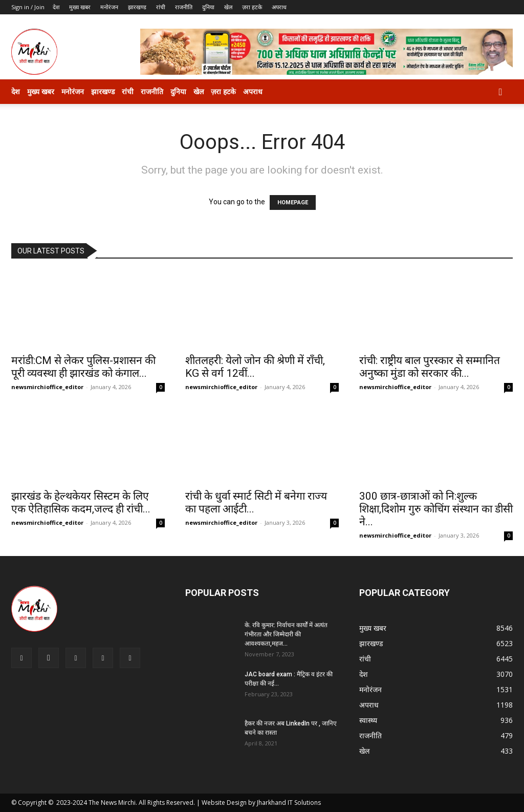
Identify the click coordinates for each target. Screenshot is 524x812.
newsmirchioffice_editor (47, 387)
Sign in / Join (28, 7)
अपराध (279, 7)
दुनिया (208, 7)
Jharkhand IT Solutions (289, 803)
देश (56, 7)
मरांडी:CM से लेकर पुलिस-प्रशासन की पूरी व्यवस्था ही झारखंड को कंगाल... (83, 367)
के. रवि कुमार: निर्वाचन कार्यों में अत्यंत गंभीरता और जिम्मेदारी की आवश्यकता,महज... (286, 634)
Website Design (224, 803)
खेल (228, 7)
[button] (500, 92)
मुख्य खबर (80, 7)
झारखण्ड (137, 7)
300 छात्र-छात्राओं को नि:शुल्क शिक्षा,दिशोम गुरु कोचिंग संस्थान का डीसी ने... (436, 509)
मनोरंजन (109, 7)
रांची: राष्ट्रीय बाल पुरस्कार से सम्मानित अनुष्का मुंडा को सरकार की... (430, 367)
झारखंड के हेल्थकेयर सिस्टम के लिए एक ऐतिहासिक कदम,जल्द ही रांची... (81, 503)
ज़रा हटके (252, 7)
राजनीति (184, 7)
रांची (161, 7)
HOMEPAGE (293, 202)
